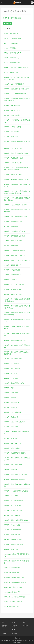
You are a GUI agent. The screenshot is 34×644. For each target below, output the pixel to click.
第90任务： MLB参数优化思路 (13, 506)
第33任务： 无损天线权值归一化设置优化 (16, 205)
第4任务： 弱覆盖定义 (10, 48)
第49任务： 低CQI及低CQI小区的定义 (15, 284)
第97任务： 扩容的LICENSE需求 (13, 539)
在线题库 (15, 633)
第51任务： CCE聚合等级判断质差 (14, 294)
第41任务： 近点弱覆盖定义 (12, 246)
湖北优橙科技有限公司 (18, 640)
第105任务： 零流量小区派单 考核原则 (15, 582)
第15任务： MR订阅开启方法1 (13, 105)
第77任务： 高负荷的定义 (11, 438)
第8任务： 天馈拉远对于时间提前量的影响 (16, 67)
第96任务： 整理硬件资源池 (12, 535)
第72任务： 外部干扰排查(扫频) (13, 412)
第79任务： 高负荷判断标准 (12, 448)
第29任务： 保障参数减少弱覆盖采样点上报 (16, 179)
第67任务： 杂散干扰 (10, 388)
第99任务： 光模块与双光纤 (12, 549)
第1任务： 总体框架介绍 (11, 33)
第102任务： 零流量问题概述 (12, 568)
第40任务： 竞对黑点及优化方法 (13, 241)
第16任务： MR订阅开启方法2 (13, 110)
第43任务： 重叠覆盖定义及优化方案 (14, 255)
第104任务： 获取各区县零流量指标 (14, 577)
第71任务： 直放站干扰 (11, 407)
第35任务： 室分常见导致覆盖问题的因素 (16, 217)
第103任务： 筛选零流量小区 (12, 573)
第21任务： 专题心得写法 (11, 137)
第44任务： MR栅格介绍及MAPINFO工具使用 (17, 260)
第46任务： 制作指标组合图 (12, 270)
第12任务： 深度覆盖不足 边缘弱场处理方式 (16, 89)
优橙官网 (4, 626)
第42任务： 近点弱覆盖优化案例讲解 (14, 251)
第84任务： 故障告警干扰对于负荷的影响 (16, 474)
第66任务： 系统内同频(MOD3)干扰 (14, 383)
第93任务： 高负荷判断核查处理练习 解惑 (16, 520)
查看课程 (8, 23)
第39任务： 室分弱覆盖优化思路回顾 (14, 236)
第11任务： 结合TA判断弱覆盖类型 (14, 84)
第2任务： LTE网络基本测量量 (13, 38)
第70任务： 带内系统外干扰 (12, 402)
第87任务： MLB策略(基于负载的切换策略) (16, 491)
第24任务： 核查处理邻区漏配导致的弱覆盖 (16, 153)
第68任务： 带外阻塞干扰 (11, 393)
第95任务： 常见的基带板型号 (12, 530)
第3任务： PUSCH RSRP (11, 43)
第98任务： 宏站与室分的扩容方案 (14, 544)
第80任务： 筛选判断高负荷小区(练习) (15, 453)
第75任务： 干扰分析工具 (11, 427)
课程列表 (15, 626)
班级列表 (25, 626)
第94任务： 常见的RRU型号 (12, 525)
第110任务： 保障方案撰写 (12, 607)
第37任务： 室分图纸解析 (11, 226)
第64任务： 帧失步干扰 (11, 373)
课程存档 (17, 638)
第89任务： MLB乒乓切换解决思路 (14, 501)
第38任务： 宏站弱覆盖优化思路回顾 (14, 231)
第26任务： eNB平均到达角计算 (13, 163)
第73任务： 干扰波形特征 (11, 417)
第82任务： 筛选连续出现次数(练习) (14, 465)
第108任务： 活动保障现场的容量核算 (15, 597)
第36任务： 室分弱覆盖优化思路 (13, 221)
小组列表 (4, 633)
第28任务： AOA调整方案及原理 (13, 175)
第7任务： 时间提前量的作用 (12, 63)
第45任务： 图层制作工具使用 (12, 265)
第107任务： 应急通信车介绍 (12, 592)
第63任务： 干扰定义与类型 (12, 368)
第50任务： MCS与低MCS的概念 (13, 289)
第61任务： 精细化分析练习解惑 (13, 359)
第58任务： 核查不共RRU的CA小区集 (15, 340)
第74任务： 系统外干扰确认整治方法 (14, 422)
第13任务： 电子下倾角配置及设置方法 (15, 94)
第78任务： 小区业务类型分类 (12, 443)
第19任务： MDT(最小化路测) (12, 127)
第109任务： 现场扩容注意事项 (13, 602)
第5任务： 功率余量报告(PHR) (13, 53)
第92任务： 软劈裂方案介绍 (12, 515)
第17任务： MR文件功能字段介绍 (13, 115)
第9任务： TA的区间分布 (11, 72)
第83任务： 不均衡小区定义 (12, 470)
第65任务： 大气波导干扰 (11, 378)
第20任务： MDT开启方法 (11, 132)
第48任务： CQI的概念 (10, 280)
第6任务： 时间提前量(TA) (11, 58)
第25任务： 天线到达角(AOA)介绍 (14, 158)
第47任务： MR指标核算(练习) (13, 275)
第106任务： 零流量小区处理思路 (13, 587)
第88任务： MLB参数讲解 (11, 496)
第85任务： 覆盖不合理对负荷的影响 (14, 479)
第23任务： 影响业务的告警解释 (13, 148)
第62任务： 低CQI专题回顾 (12, 364)
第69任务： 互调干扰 (10, 398)
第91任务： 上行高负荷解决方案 (13, 510)
